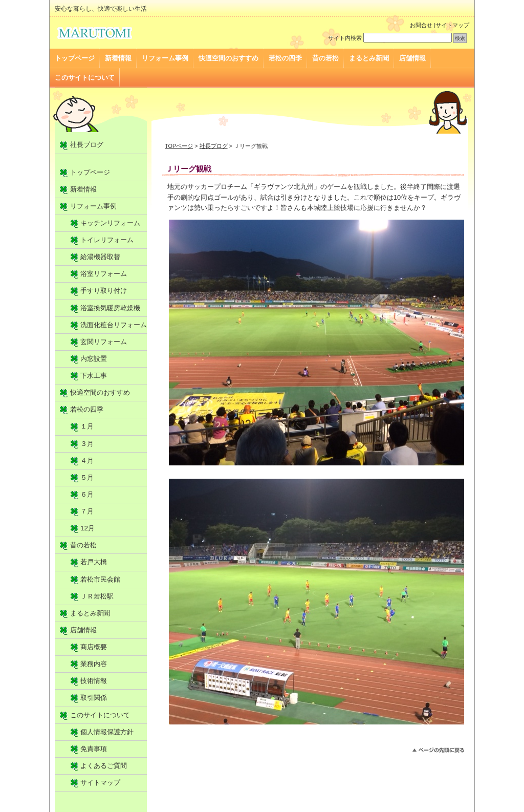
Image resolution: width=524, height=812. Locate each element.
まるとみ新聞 (369, 58)
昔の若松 (325, 58)
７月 (87, 511)
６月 (87, 494)
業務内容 (94, 664)
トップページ (75, 58)
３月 (87, 444)
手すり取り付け (104, 291)
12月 (88, 528)
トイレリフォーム (107, 240)
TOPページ (179, 146)
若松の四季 (285, 58)
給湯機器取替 (100, 257)
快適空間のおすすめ (228, 58)
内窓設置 (94, 359)
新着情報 (118, 58)
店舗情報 (412, 58)
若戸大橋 (94, 562)
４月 (87, 461)
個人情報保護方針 (107, 732)
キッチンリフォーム (110, 223)
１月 (87, 426)
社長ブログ (214, 146)
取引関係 (94, 698)
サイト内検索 (345, 38)
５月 (87, 477)
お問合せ (421, 25)
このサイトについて (85, 78)
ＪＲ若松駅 (97, 596)
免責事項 (94, 749)
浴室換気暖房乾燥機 (110, 308)
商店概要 (94, 647)
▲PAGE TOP (438, 750)
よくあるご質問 (104, 766)
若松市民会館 (100, 579)
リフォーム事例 (165, 58)
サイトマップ (452, 25)
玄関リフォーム (104, 342)
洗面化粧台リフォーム (114, 325)
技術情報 (94, 681)
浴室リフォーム (104, 274)
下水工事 (94, 376)
